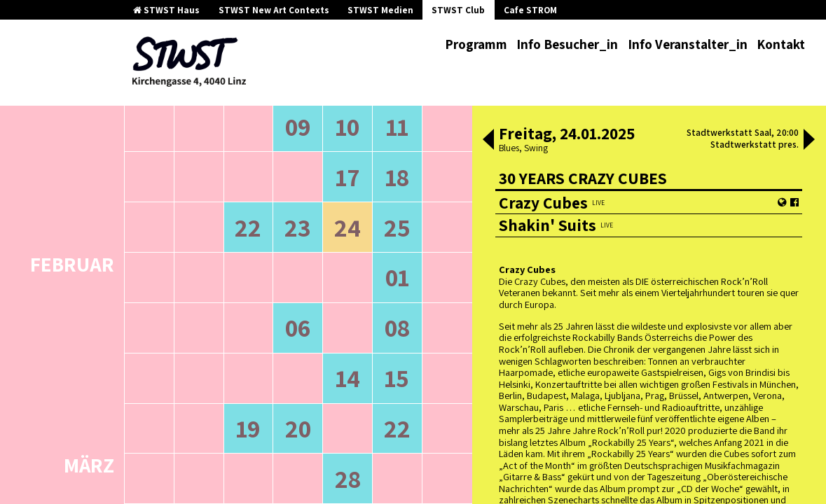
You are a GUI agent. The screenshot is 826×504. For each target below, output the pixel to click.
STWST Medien (380, 10)
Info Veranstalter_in (688, 44)
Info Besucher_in (567, 44)
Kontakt (781, 44)
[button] (488, 141)
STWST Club (458, 10)
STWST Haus (166, 10)
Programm (476, 44)
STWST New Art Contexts (274, 10)
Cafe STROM (530, 10)
